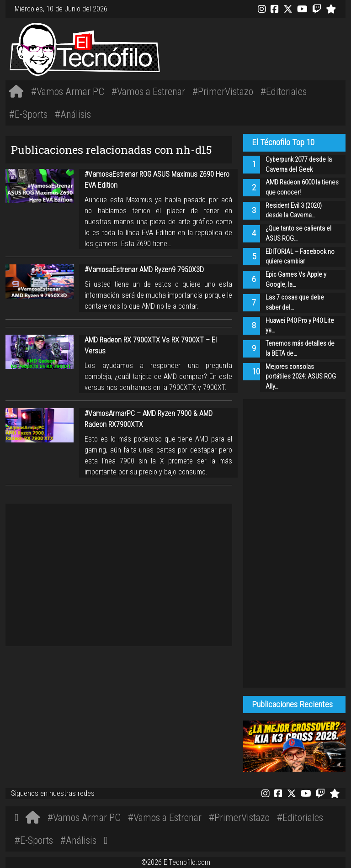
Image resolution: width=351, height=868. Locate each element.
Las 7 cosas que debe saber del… (295, 302)
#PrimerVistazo (223, 91)
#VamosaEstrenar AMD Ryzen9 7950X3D (144, 270)
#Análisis (73, 114)
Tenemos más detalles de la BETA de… (300, 349)
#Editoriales (284, 91)
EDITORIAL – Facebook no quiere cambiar (300, 257)
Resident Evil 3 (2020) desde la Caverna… (294, 211)
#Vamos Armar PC (68, 91)
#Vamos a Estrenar (148, 91)
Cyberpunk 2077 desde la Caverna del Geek (299, 165)
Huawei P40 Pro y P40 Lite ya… (300, 326)
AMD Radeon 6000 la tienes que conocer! (302, 187)
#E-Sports (28, 114)
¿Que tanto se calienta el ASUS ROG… (298, 234)
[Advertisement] (246, 48)
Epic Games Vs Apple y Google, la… (296, 280)
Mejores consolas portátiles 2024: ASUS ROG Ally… (301, 377)
